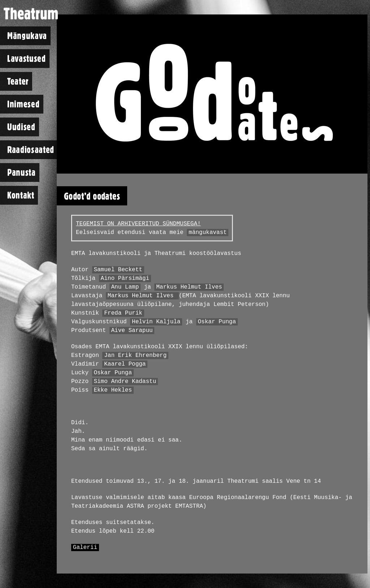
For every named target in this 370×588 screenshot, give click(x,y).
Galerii (85, 547)
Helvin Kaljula (156, 322)
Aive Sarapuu (132, 331)
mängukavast (208, 233)
